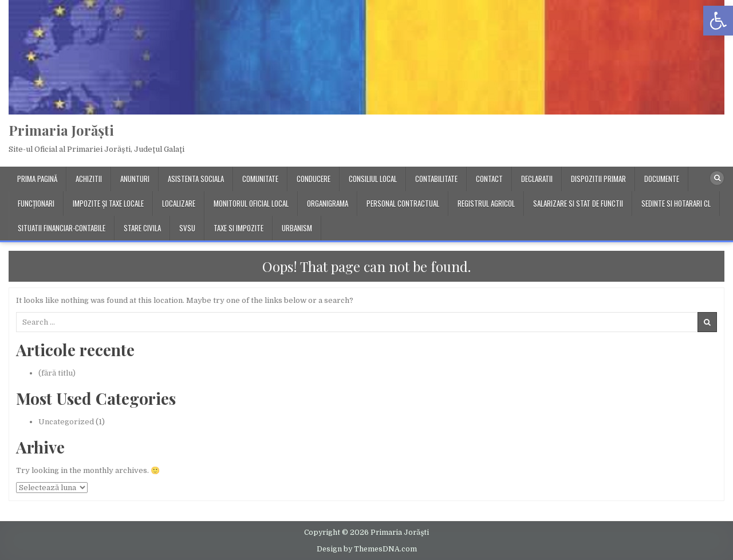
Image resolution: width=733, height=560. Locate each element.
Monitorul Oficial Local (251, 203)
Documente (662, 179)
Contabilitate (436, 179)
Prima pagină (37, 179)
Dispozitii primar (598, 179)
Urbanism (297, 228)
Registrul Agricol (486, 203)
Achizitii (89, 179)
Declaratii (537, 179)
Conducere (314, 179)
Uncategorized (66, 422)
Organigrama (328, 203)
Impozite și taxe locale (108, 203)
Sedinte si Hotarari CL (676, 203)
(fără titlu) (57, 373)
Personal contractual (403, 203)
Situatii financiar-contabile (62, 228)
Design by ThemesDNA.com (367, 549)
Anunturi (135, 179)
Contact (489, 179)
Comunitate (260, 179)
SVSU (187, 228)
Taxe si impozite (239, 228)
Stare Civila (142, 228)
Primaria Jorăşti (61, 130)
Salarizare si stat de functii (578, 203)
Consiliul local (373, 179)
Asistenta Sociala (196, 179)
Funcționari (36, 203)
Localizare (179, 203)
